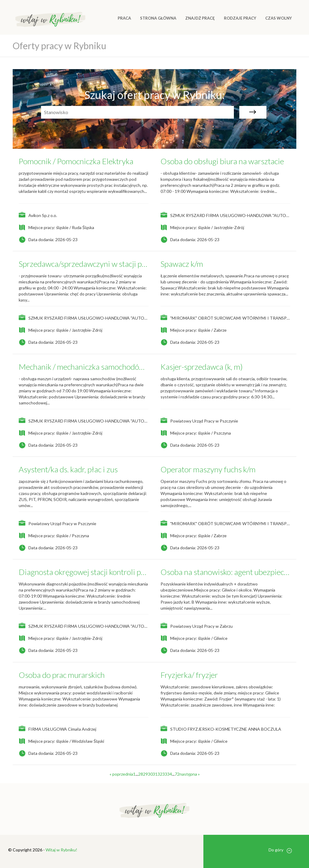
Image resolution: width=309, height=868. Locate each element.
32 (160, 774)
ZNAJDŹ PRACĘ (200, 18)
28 (141, 774)
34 (170, 774)
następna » (190, 774)
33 (165, 774)
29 (145, 774)
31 (155, 774)
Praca (124, 18)
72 (177, 774)
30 (150, 774)
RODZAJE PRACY (240, 18)
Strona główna (158, 18)
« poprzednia (121, 774)
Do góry (280, 850)
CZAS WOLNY (279, 18)
